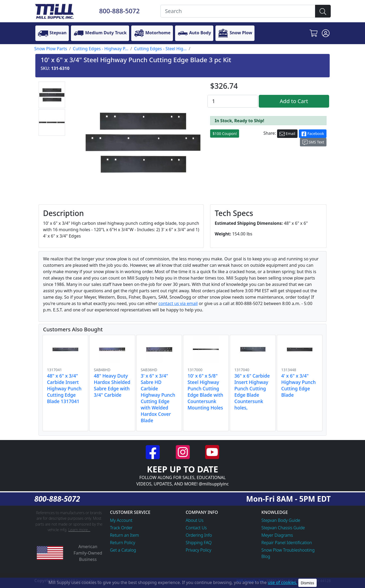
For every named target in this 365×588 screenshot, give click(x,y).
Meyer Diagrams (277, 535)
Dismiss (307, 583)
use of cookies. (283, 582)
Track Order (121, 528)
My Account (121, 520)
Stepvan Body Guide (281, 520)
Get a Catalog (123, 550)
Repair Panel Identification (287, 543)
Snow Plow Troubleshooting (288, 550)
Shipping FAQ (199, 543)
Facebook (313, 134)
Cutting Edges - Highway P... (100, 49)
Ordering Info (199, 535)
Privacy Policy (198, 550)
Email (287, 134)
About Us (195, 520)
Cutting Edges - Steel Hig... (160, 49)
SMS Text (313, 142)
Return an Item (124, 535)
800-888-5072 (119, 11)
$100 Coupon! (225, 134)
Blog (266, 556)
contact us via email (178, 303)
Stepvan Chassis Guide (283, 528)
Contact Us (196, 528)
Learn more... (79, 530)
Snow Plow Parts (51, 49)
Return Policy (123, 543)
